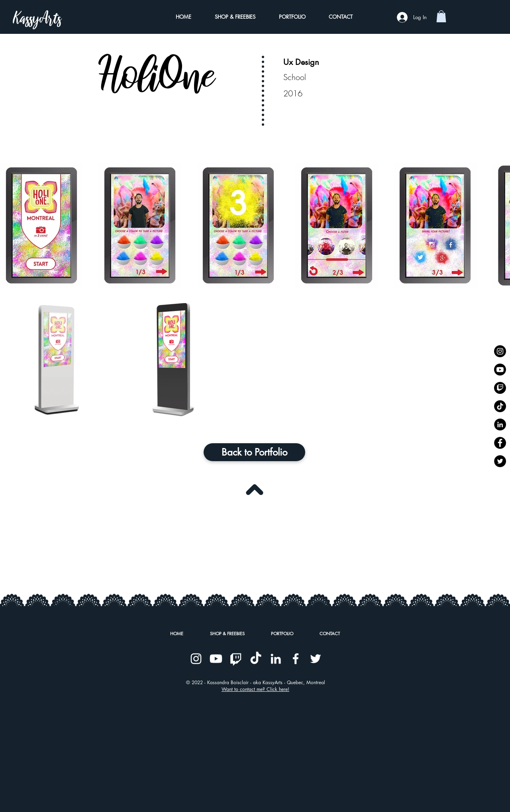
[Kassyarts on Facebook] (500, 443)
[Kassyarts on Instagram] (500, 351)
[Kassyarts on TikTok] (500, 406)
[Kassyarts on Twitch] (500, 388)
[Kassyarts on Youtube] (500, 370)
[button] (441, 16)
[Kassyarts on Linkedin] (500, 425)
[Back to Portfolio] (254, 452)
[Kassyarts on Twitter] (500, 461)
